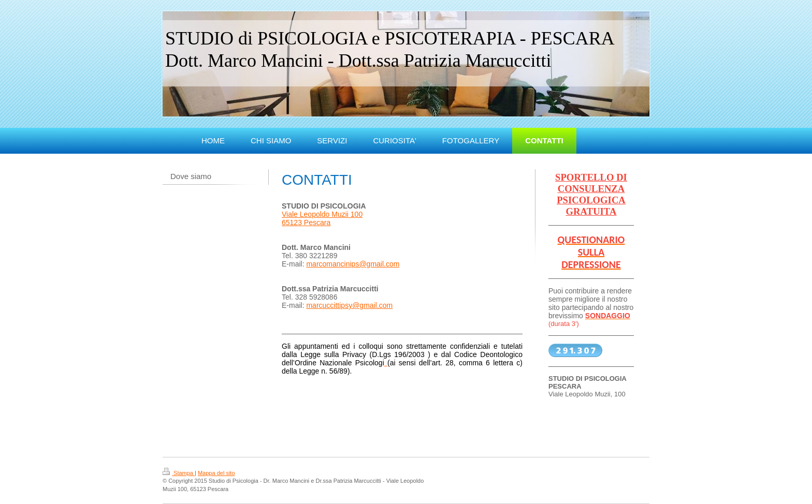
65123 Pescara (306, 223)
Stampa (179, 473)
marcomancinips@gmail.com (353, 264)
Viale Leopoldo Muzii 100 (322, 214)
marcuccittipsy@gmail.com (349, 305)
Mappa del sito (216, 473)
